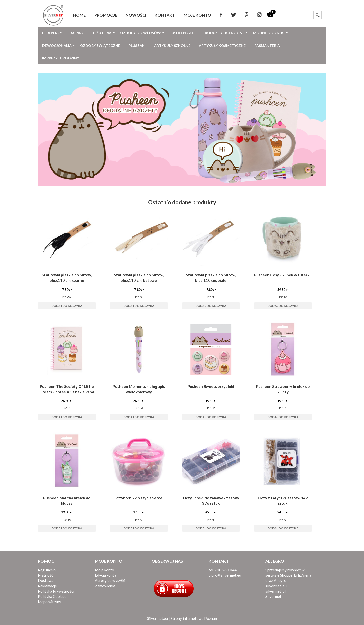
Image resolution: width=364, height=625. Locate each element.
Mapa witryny (50, 602)
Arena (306, 575)
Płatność (45, 575)
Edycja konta (106, 575)
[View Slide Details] (182, 130)
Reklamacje (47, 586)
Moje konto (105, 570)
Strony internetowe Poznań (194, 618)
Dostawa (46, 580)
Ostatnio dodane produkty (182, 202)
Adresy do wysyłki (110, 580)
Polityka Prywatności (56, 591)
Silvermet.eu (157, 618)
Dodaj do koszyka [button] (67, 306)
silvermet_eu (276, 586)
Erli (297, 575)
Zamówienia (105, 586)
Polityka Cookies (52, 596)
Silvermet (273, 596)
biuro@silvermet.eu (225, 575)
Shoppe (286, 575)
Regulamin (47, 570)
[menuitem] (79, 15)
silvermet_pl (276, 591)
